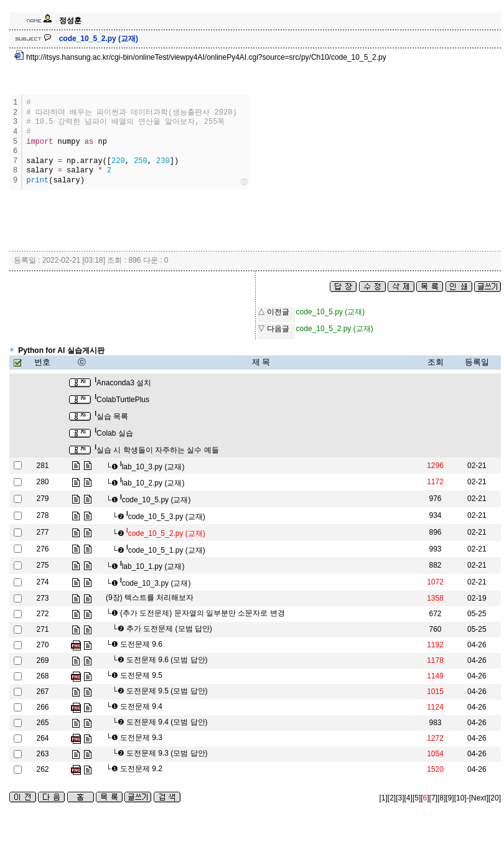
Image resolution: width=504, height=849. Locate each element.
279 (42, 499)
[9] (450, 798)
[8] (441, 798)
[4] (408, 798)
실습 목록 (111, 416)
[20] (495, 798)
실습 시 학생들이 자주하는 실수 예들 (156, 450)
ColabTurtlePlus (122, 400)
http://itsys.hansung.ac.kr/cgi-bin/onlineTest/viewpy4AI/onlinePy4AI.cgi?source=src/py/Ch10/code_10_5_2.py (200, 57)
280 (42, 482)
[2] (392, 798)
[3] (400, 798)
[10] (460, 798)
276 (42, 549)
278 (42, 515)
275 (42, 565)
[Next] (479, 798)
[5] (417, 798)
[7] (433, 798)
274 (42, 582)
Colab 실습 (114, 433)
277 (42, 532)
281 (42, 466)
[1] (384, 798)
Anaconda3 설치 (123, 383)
